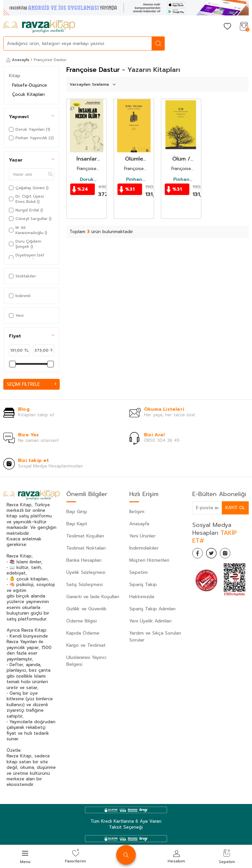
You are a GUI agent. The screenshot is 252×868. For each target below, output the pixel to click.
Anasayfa (18, 60)
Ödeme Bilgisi (82, 621)
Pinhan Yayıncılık (134, 180)
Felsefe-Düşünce (30, 85)
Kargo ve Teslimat (86, 646)
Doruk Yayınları (87, 180)
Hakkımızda (142, 597)
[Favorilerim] (227, 27)
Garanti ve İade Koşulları (93, 597)
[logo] (39, 27)
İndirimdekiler (144, 548)
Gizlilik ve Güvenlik (86, 609)
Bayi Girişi (77, 512)
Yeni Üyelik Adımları (150, 621)
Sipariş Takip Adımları (152, 609)
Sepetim (138, 573)
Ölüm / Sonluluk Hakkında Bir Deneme (181, 159)
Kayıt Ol (235, 508)
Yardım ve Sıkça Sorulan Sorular (155, 637)
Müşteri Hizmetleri (149, 561)
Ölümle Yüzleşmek (134, 159)
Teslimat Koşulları (85, 536)
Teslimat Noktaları (86, 548)
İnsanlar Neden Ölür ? (87, 159)
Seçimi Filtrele (31, 384)
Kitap (15, 76)
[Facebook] (199, 555)
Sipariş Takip (143, 585)
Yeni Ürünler (142, 536)
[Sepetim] (244, 27)
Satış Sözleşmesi (84, 585)
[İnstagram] (232, 555)
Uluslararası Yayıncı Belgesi (86, 661)
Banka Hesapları (84, 561)
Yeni (16, 315)
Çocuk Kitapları (28, 94)
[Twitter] (215, 555)
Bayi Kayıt (77, 524)
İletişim (137, 512)
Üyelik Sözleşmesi (86, 573)
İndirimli (20, 296)
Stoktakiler (22, 276)
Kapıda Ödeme (83, 633)
